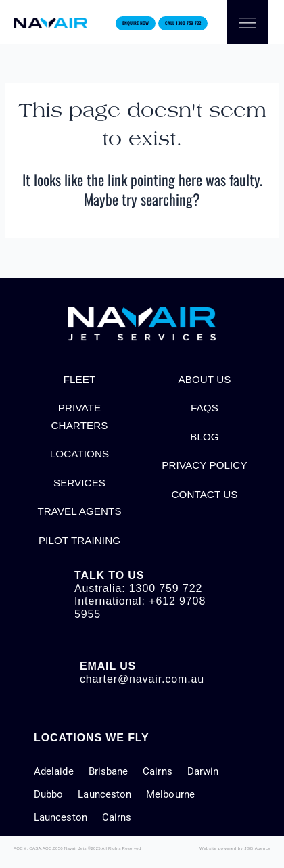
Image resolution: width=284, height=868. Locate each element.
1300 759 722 (166, 588)
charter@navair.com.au (142, 679)
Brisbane (109, 771)
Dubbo (48, 794)
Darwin (203, 771)
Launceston (104, 794)
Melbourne (170, 794)
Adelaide (54, 771)
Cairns (157, 771)
